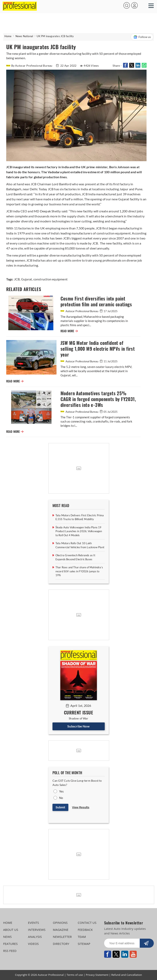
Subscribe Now (78, 726)
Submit (60, 807)
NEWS (8, 937)
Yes (62, 791)
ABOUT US (11, 930)
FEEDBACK (85, 930)
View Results (81, 807)
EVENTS (33, 923)
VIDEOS (33, 944)
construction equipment (50, 279)
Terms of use (75, 975)
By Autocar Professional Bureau (30, 66)
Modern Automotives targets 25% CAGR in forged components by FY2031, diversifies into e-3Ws (98, 399)
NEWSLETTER (62, 937)
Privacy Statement (97, 975)
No (61, 798)
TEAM (82, 937)
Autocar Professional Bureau (80, 311)
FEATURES (10, 944)
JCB (17, 279)
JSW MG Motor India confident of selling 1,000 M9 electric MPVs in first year (98, 349)
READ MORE (69, 331)
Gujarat (26, 279)
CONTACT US (87, 923)
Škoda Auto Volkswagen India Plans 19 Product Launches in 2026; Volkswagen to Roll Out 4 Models (79, 531)
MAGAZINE (61, 930)
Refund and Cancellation (127, 975)
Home (8, 36)
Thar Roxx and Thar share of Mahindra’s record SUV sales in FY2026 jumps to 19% (79, 571)
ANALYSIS (35, 937)
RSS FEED (10, 951)
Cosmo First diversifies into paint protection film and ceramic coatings (96, 302)
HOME (8, 923)
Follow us (142, 37)
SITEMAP (84, 944)
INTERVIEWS (37, 930)
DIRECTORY (61, 944)
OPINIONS (60, 923)
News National (24, 36)
